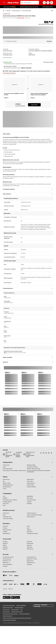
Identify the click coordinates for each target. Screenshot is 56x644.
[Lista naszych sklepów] (31, 500)
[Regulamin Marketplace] (19, 608)
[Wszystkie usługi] (30, 485)
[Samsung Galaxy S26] (7, 559)
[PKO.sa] (5, 589)
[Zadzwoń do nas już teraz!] (9, 456)
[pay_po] (11, 584)
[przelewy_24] (5, 584)
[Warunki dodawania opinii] (8, 616)
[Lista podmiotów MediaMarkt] (24, 614)
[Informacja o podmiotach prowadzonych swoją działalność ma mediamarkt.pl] (39, 471)
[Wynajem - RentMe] (7, 483)
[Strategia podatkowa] (7, 502)
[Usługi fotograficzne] (31, 483)
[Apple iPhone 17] (6, 563)
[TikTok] (52, 453)
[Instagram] (47, 453)
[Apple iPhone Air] (30, 561)
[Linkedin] (49, 453)
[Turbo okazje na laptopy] (8, 519)
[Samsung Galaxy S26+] (31, 557)
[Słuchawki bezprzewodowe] (32, 534)
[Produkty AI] (5, 566)
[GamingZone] (30, 564)
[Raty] (4, 481)
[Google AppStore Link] (16, 597)
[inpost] (11, 575)
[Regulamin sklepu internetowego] (34, 469)
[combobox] (31, 3)
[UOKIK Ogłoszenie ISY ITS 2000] (17, 612)
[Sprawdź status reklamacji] (32, 467)
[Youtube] (44, 453)
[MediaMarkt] (13, 3)
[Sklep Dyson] (29, 545)
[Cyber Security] (6, 504)
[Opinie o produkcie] (21, 18)
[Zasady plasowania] (6, 612)
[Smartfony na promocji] (31, 513)
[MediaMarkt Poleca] (31, 563)
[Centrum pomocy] (6, 465)
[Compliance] (29, 502)
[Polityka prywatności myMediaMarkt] (9, 620)
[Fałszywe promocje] (6, 610)
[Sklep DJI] (5, 545)
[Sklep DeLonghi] (30, 543)
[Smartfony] (29, 530)
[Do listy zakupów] (48, 3)
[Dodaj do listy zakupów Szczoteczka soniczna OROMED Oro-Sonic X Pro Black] (52, 11)
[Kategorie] (4, 3)
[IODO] (21, 610)
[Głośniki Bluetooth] (6, 534)
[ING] (45, 584)
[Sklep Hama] (5, 547)
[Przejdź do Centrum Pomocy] (30, 456)
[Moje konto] (44, 3)
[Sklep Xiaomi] (29, 542)
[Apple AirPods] (30, 532)
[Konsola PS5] (5, 526)
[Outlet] (4, 515)
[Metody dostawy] (6, 479)
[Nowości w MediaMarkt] (7, 564)
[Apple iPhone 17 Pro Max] (32, 559)
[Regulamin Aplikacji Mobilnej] (8, 608)
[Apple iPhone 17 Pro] (7, 561)
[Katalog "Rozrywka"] (31, 517)
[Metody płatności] (30, 479)
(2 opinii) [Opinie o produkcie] (27, 18)
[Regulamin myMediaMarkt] (21, 605)
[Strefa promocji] (6, 513)
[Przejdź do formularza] (19, 456)
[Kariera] (4, 505)
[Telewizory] (5, 528)
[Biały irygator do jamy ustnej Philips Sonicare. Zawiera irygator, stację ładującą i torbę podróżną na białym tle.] (41, 85)
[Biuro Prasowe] (30, 498)
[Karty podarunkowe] (7, 487)
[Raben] (16, 576)
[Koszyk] (52, 3)
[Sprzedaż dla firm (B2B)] (7, 469)
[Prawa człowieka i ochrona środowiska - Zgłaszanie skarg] (14, 471)
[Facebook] (41, 453)
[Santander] (11, 589)
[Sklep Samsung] (30, 549)
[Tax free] (5, 489)
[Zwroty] (4, 467)
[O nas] (4, 496)
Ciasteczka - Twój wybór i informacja (43, 606)
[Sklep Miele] (5, 549)
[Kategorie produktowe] (31, 487)
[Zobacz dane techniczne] (7, 57)
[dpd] (5, 575)
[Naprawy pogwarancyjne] (8, 485)
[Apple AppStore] (7, 597)
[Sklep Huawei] (30, 547)
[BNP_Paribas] (16, 584)
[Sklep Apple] (5, 542)
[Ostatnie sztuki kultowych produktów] (34, 515)
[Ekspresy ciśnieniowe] (7, 530)
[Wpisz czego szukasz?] (22, 3)
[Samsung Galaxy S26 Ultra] (8, 557)
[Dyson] (28, 528)
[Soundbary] (5, 532)
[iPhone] (28, 526)
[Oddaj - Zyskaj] (30, 481)
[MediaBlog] (5, 498)
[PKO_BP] (34, 584)
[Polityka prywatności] (15, 610)
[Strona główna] (4, 11)
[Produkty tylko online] (7, 517)
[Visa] (22, 584)
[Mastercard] (28, 584)
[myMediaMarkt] (30, 496)
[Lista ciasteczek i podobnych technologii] (10, 614)
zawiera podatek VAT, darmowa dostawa (46, 24)
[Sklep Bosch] (5, 543)
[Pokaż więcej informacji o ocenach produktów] (30, 18)
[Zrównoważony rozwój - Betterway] (10, 500)
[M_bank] (39, 584)
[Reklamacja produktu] (31, 465)
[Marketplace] (29, 504)
